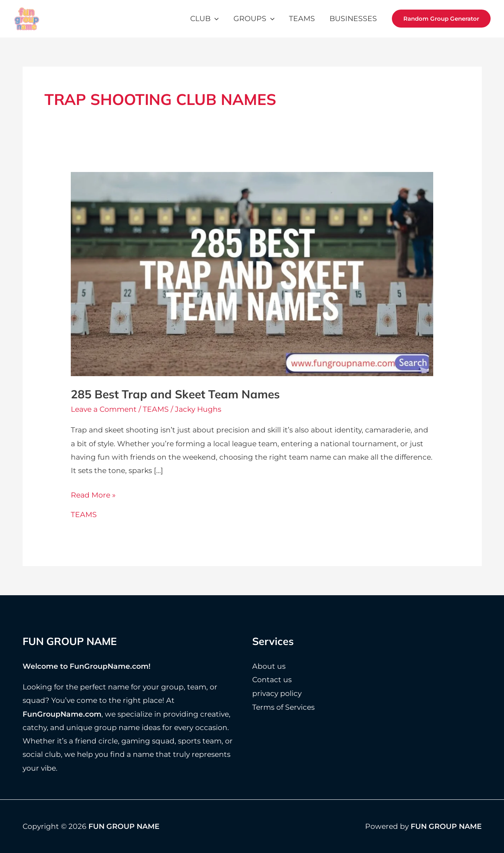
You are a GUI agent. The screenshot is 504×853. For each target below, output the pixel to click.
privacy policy (277, 693)
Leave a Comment (104, 409)
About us (269, 666)
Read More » (93, 495)
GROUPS (254, 19)
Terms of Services (283, 706)
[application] (214, 19)
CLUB (204, 19)
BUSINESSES (353, 19)
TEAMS (302, 19)
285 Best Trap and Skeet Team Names (175, 394)
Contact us (272, 679)
